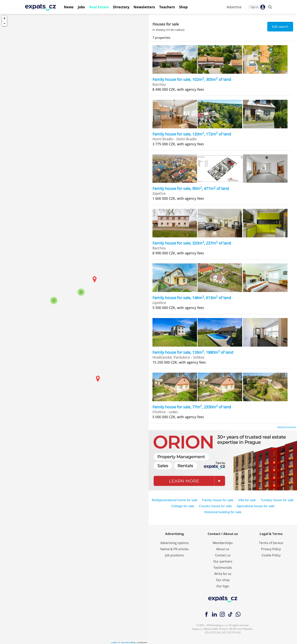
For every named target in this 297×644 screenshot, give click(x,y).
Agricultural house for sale (256, 506)
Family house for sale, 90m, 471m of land (191, 188)
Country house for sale (215, 506)
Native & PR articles (175, 549)
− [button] (5, 24)
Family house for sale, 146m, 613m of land (192, 298)
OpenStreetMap (128, 642)
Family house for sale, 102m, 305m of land (192, 79)
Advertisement (287, 427)
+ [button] (5, 18)
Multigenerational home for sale (175, 500)
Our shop (223, 580)
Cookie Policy (271, 555)
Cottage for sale (183, 506)
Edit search (280, 27)
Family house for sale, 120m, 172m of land (192, 134)
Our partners (223, 561)
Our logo (223, 586)
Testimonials (223, 568)
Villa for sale (247, 500)
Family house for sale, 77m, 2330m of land (192, 407)
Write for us (223, 574)
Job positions (174, 555)
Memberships (223, 543)
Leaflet (114, 642)
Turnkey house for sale (277, 500)
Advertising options (175, 543)
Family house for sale (218, 500)
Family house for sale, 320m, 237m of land (192, 243)
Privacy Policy (271, 549)
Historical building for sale (223, 512)
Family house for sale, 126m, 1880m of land (193, 352)
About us (223, 549)
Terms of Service (271, 543)
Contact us (223, 555)
